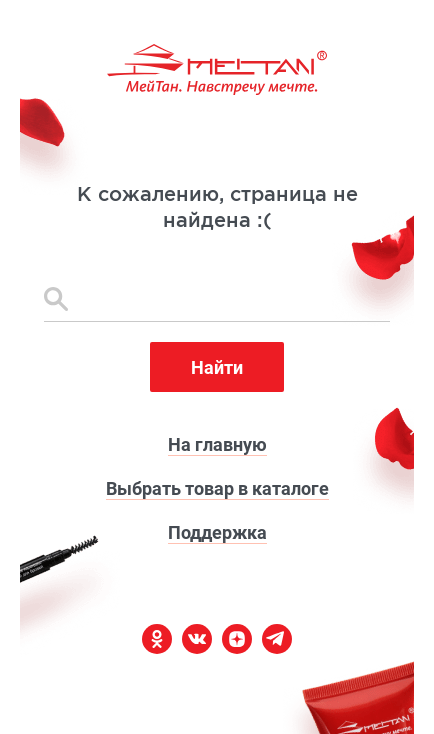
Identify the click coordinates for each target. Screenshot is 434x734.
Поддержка (217, 532)
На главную (217, 444)
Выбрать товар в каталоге (217, 488)
